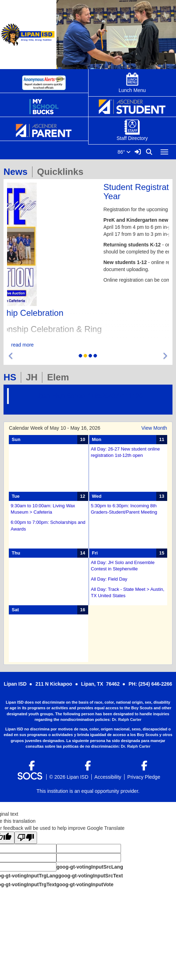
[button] (11, 356)
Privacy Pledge (144, 777)
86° (124, 152)
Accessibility (108, 777)
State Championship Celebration (68, 313)
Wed (97, 496)
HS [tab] (12, 377)
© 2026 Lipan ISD (69, 777)
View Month (154, 428)
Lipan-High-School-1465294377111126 (89, 396)
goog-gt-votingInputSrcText (90, 876)
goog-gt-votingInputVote (85, 884)
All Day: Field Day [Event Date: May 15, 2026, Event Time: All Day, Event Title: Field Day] (109, 579)
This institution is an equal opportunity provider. (88, 791)
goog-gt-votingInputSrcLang (90, 867)
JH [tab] (34, 377)
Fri (95, 553)
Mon (97, 439)
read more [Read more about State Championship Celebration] (88, 345)
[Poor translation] (26, 838)
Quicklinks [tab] (63, 172)
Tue (16, 496)
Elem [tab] (60, 377)
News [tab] (18, 172)
